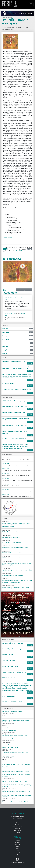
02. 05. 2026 (6, 468)
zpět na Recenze (7, 17)
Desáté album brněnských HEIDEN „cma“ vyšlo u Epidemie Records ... (16, 587)
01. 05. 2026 (6, 463)
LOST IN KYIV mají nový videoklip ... (12, 557)
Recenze (18, 840)
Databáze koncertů (18, 827)
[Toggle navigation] (31, 4)
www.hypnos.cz (8, 237)
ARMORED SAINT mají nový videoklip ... (13, 575)
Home (17, 823)
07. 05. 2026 (6, 474)
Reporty (17, 844)
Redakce (17, 833)
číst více (30, 363)
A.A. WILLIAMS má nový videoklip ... (12, 542)
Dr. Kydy (17, 852)
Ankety (17, 848)
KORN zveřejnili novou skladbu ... (11, 536)
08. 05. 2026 (6, 489)
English (18, 854)
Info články (17, 846)
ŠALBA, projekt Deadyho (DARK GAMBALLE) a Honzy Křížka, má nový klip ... (17, 563)
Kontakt (17, 829)
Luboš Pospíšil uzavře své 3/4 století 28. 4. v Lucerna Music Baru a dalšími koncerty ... (17, 581)
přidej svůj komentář (24, 290)
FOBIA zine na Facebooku (17, 860)
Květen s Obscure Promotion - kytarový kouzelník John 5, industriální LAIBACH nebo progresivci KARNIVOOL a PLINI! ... (16, 524)
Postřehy (18, 850)
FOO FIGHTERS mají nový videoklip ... (13, 552)
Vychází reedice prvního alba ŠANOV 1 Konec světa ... (17, 569)
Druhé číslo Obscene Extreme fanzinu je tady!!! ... (16, 547)
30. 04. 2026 (6, 458)
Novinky (17, 825)
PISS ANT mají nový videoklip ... (11, 531)
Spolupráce (18, 831)
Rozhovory (18, 842)
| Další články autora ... (21, 251)
